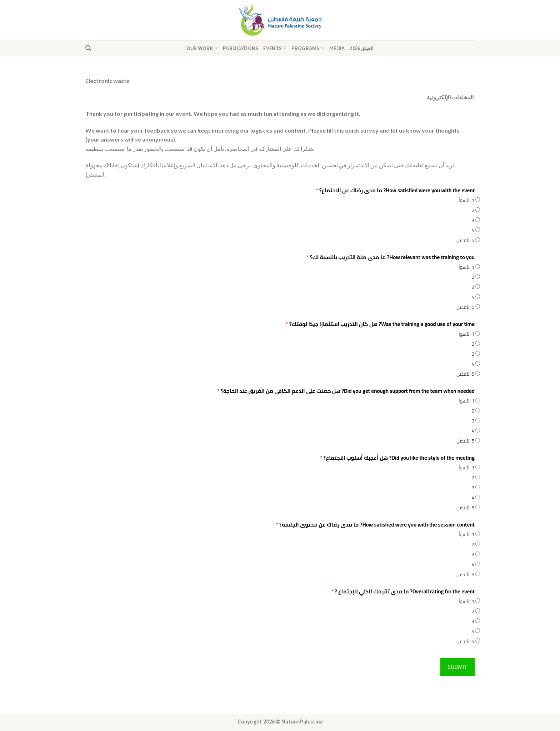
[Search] (88, 48)
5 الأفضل (466, 240)
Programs (308, 48)
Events (275, 48)
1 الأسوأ (467, 200)
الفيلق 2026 (362, 48)
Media (337, 48)
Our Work (202, 48)
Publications (241, 48)
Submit (457, 667)
